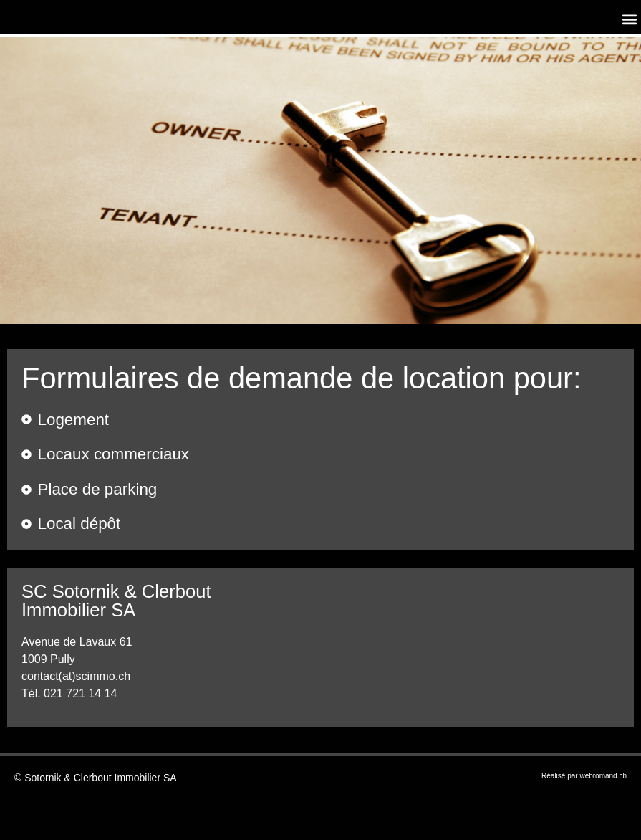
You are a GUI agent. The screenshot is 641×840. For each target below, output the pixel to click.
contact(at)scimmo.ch (76, 676)
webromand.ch (603, 776)
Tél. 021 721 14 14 (69, 693)
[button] (629, 19)
